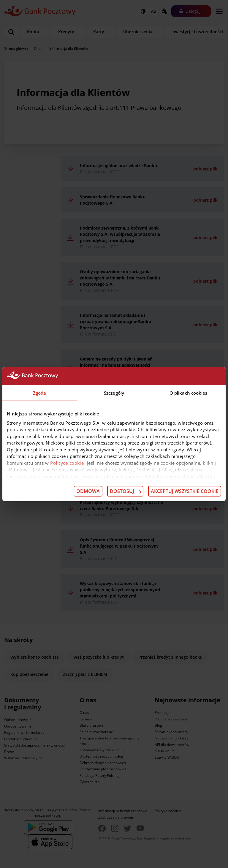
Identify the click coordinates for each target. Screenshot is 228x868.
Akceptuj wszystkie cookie (185, 491)
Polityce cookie (67, 463)
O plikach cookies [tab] (189, 393)
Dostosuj (126, 491)
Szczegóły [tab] (114, 393)
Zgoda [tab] (40, 393)
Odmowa (88, 491)
